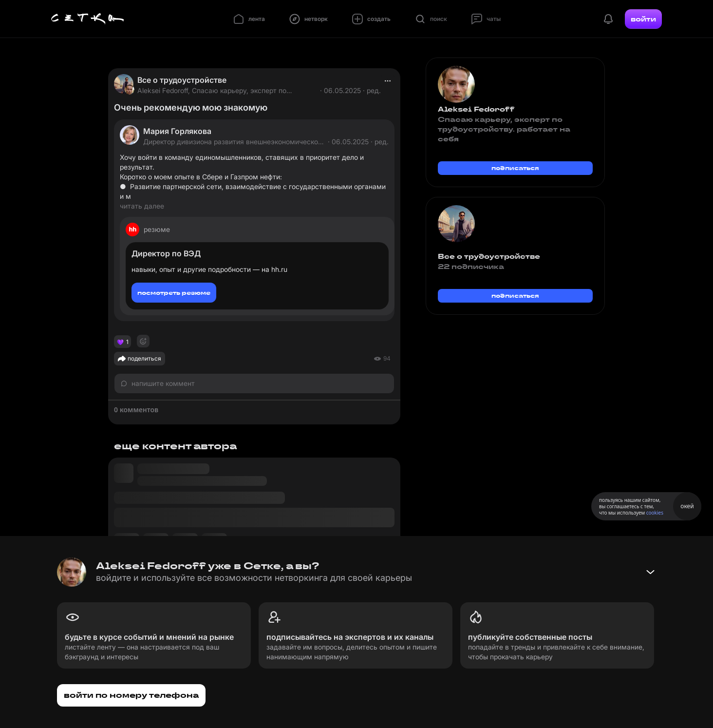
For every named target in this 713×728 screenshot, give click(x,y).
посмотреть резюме (174, 293)
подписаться (515, 168)
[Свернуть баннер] (650, 572)
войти (643, 19)
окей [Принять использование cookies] (687, 506)
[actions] (388, 81)
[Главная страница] (88, 19)
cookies (655, 513)
